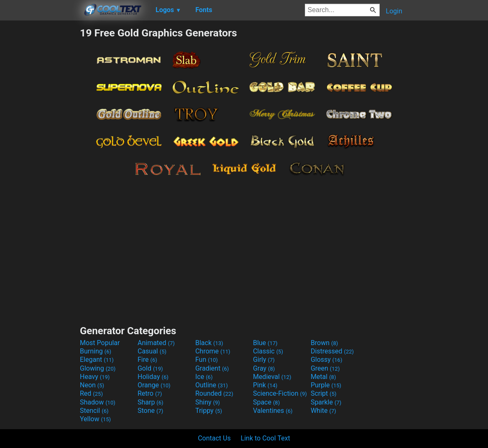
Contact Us (214, 438)
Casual (152, 351)
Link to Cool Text (266, 438)
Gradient (212, 368)
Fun (207, 360)
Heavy (95, 377)
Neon (92, 385)
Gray (264, 368)
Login (394, 11)
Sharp (151, 402)
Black (209, 343)
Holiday (153, 377)
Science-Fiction (280, 393)
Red (91, 393)
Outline (212, 385)
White (323, 411)
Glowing (98, 368)
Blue (265, 343)
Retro (150, 393)
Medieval (272, 377)
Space (266, 402)
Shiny (208, 402)
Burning (96, 351)
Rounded (214, 393)
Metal (323, 377)
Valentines (273, 411)
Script (324, 393)
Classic (268, 351)
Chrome (213, 351)
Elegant (97, 360)
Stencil (94, 411)
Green (325, 368)
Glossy (327, 360)
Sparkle (326, 402)
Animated (156, 343)
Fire (147, 360)
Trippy (209, 411)
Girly (264, 360)
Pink (265, 385)
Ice (204, 377)
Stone (150, 411)
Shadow (98, 402)
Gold (150, 368)
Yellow (95, 419)
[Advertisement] (40, 152)
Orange (154, 385)
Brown (324, 343)
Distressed (332, 351)
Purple (326, 385)
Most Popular (100, 343)
